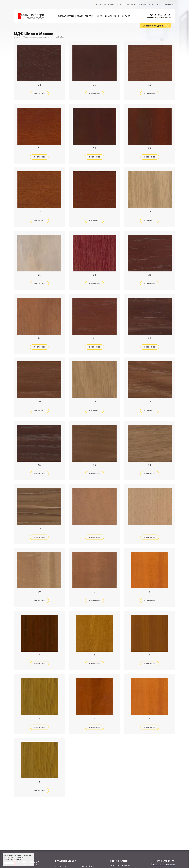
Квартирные (61, 866)
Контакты (126, 16)
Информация (112, 16)
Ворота (79, 16)
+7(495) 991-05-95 (159, 15)
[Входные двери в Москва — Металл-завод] (36, 16)
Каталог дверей (66, 16)
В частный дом (88, 866)
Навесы (100, 16)
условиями (20, 857)
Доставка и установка (120, 865)
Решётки (89, 16)
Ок (9, 863)
